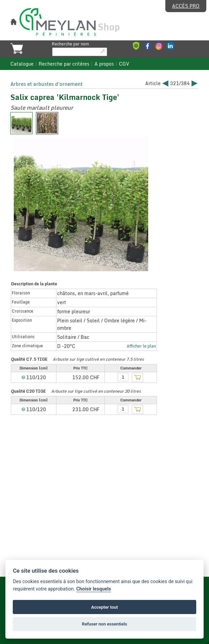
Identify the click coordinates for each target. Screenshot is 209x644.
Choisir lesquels (94, 589)
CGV (124, 64)
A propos (104, 64)
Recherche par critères (64, 64)
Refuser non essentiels (104, 624)
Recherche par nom (70, 44)
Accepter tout (104, 607)
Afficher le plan (141, 346)
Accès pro (186, 6)
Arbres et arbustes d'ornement (47, 84)
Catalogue (22, 64)
